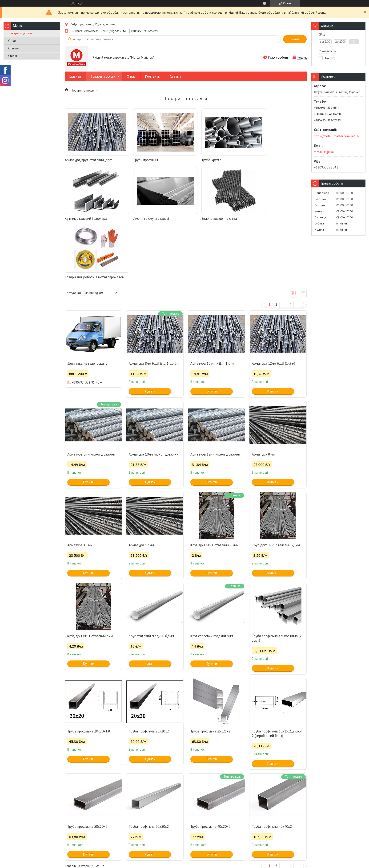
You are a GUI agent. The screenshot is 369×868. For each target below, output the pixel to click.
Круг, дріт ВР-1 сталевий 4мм (90, 583)
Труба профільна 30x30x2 (149, 774)
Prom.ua (207, 859)
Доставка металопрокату (87, 310)
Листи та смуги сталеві (83, 218)
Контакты (153, 76)
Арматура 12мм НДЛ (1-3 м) (273, 310)
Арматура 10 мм (80, 492)
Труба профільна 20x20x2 (149, 678)
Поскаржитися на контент (177, 863)
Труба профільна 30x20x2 (87, 774)
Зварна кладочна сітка (144, 218)
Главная (75, 76)
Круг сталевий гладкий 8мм (212, 583)
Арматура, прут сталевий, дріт (88, 160)
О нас (12, 41)
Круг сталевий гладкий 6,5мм (151, 583)
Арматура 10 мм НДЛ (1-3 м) (213, 310)
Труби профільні (138, 160)
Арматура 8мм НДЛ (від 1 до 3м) (154, 310)
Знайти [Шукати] (295, 39)
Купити (150, 338)
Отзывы (14, 48)
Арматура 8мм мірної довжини (91, 401)
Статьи (13, 56)
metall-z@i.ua (324, 152)
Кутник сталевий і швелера (270, 160)
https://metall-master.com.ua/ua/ (337, 136)
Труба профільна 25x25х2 (210, 678)
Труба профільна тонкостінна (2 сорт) (277, 585)
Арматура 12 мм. (142, 492)
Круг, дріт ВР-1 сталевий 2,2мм (214, 492)
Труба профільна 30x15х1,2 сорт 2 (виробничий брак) (277, 680)
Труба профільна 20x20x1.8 (89, 678)
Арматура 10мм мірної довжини (154, 401)
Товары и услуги (20, 33)
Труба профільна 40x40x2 (272, 774)
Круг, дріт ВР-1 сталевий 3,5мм (276, 492)
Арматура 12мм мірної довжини (215, 401)
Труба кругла (198, 160)
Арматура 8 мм (263, 401)
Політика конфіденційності (214, 863)
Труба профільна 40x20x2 (210, 774)
